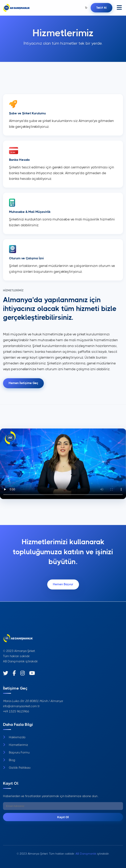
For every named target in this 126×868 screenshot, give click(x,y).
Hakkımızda (14, 737)
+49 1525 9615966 (16, 711)
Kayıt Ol (63, 817)
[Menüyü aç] (119, 8)
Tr (86, 8)
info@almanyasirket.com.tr (21, 706)
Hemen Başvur (63, 584)
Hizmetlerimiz (16, 745)
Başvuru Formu (16, 752)
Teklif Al (101, 8)
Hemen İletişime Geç (23, 383)
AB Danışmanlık (14, 661)
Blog (9, 760)
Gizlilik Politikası (17, 768)
